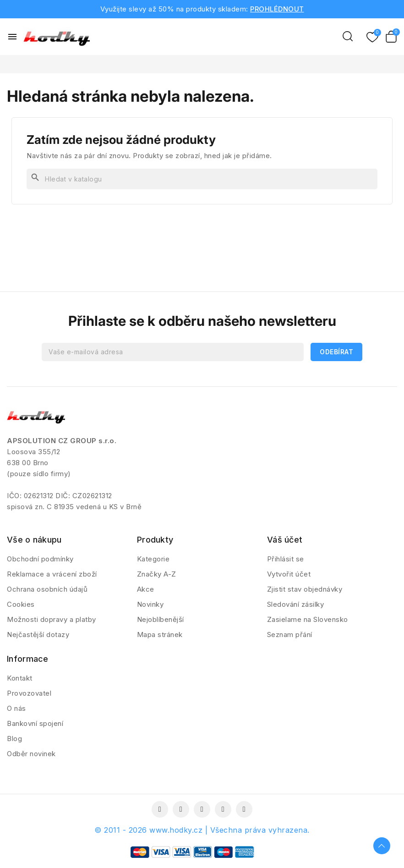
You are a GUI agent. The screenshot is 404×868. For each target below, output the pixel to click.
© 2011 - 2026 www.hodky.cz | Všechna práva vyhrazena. (202, 830)
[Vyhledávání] (202, 179)
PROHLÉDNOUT (277, 9)
